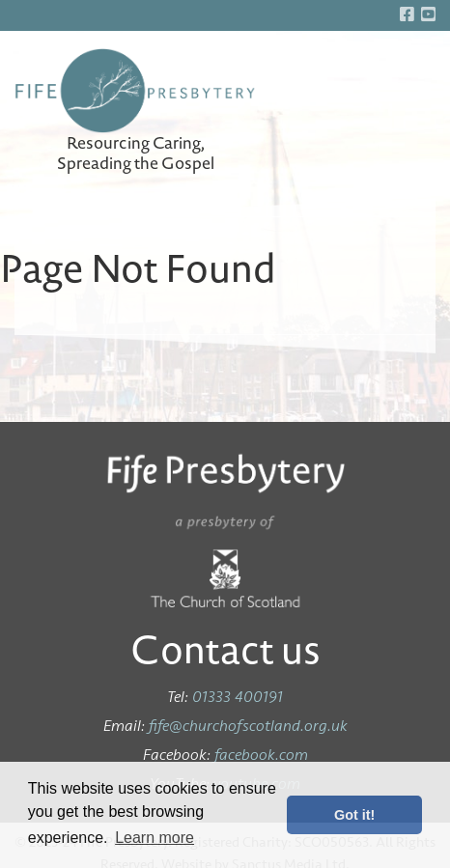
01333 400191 (238, 697)
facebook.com (261, 755)
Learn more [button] (155, 838)
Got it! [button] (354, 815)
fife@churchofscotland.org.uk (248, 726)
